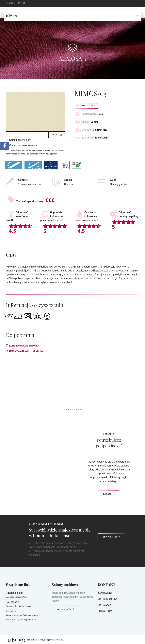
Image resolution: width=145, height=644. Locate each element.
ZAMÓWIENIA (105, 593)
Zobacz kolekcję (86, 106)
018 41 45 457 (17, 3)
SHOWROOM (105, 611)
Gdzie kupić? (111, 537)
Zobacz (109, 494)
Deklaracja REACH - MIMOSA (26, 351)
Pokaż (57, 135)
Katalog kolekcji (15, 593)
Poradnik (11, 611)
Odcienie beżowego (28, 146)
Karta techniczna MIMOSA (24, 346)
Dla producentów (107, 599)
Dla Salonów (105, 605)
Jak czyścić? (13, 602)
